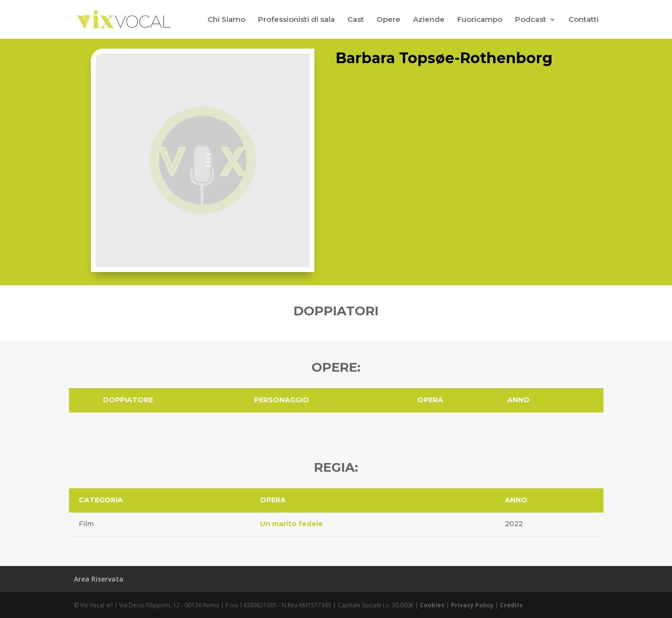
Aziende (429, 20)
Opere (388, 20)
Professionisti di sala (296, 20)
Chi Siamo (226, 20)
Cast (356, 20)
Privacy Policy (472, 605)
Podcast (531, 20)
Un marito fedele (292, 524)
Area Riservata (99, 579)
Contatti (584, 20)
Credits (511, 605)
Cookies (432, 605)
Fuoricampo (480, 20)
